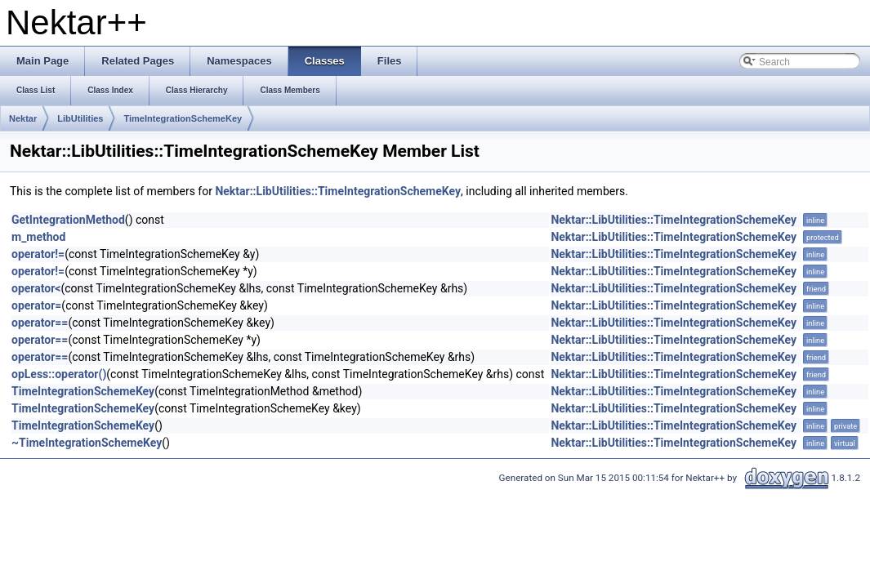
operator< (36, 288)
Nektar (23, 118)
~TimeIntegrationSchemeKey (87, 443)
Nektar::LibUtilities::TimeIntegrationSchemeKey (338, 191)
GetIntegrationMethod (68, 220)
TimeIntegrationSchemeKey (183, 118)
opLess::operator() (59, 374)
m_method (38, 237)
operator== (40, 323)
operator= (36, 305)
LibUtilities (80, 118)
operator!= (38, 254)
